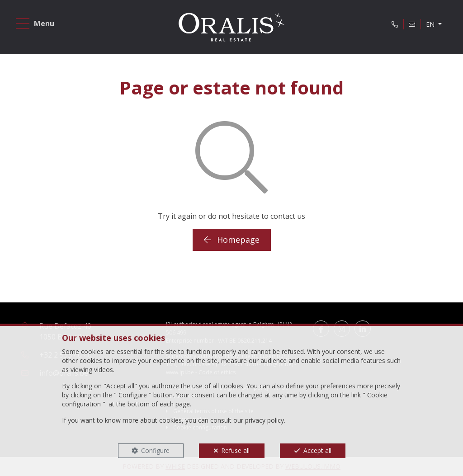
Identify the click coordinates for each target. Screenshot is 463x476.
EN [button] (431, 24)
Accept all (317, 450)
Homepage (232, 240)
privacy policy (265, 420)
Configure (155, 450)
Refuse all (235, 450)
